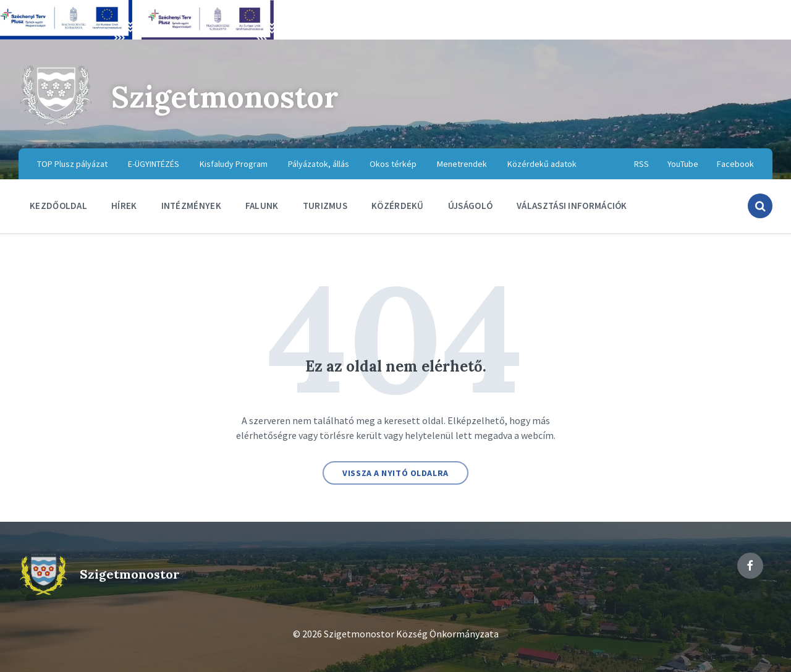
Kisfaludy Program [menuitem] (234, 164)
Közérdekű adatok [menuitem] (542, 164)
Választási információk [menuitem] (572, 206)
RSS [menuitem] (641, 164)
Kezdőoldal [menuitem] (58, 206)
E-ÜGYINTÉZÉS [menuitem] (154, 164)
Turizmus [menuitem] (325, 206)
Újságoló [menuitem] (470, 206)
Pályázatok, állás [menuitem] (319, 164)
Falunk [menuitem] (262, 206)
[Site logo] (56, 124)
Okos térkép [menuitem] (393, 164)
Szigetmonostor (225, 97)
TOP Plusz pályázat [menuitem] (72, 164)
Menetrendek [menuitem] (462, 164)
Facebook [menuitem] (735, 164)
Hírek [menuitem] (124, 206)
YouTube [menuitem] (683, 164)
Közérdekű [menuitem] (398, 206)
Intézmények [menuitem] (191, 206)
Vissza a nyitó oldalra (395, 473)
